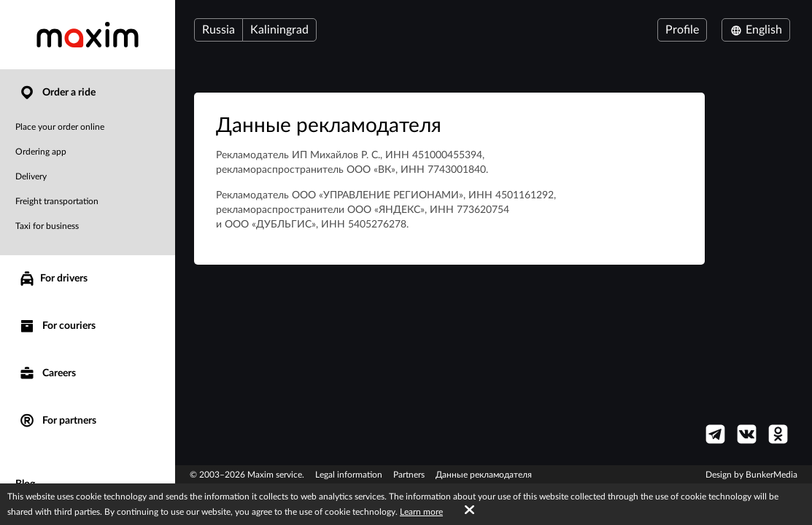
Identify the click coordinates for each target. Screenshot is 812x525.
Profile (682, 30)
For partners (57, 421)
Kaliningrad (279, 30)
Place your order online (60, 127)
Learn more (421, 512)
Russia (219, 30)
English (756, 30)
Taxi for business (47, 226)
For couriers (57, 326)
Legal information (349, 475)
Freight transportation (57, 201)
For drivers (53, 279)
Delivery (31, 176)
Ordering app (41, 152)
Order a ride (57, 93)
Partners (409, 475)
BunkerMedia (772, 475)
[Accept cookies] (469, 510)
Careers (47, 374)
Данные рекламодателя (484, 475)
